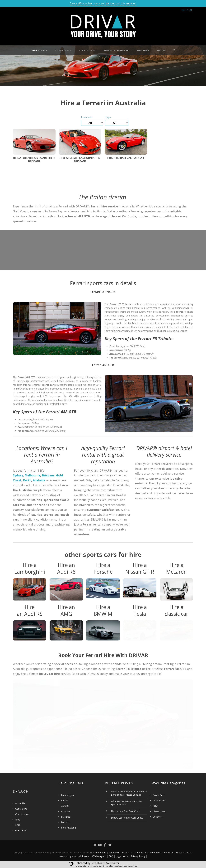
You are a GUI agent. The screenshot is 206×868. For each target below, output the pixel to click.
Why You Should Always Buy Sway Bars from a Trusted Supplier (129, 793)
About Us (20, 803)
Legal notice (122, 856)
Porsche (65, 811)
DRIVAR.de (101, 853)
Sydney (18, 475)
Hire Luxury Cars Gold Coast (126, 811)
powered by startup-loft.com (74, 856)
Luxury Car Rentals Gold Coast (127, 818)
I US (187, 10)
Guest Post (21, 830)
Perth (27, 480)
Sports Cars (39, 50)
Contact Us (21, 809)
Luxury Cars (63, 50)
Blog (18, 820)
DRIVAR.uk (154, 853)
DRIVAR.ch (114, 853)
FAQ (18, 825)
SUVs (156, 806)
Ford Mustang (68, 828)
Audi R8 (65, 806)
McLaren (66, 822)
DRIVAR (162, 50)
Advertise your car (116, 50)
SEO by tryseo (99, 856)
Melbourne (32, 475)
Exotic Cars (159, 795)
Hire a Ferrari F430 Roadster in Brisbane (34, 160)
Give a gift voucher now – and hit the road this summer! (103, 3)
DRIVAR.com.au (184, 853)
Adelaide (39, 480)
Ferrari (65, 800)
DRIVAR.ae (168, 853)
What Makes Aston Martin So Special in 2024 (126, 803)
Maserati (66, 817)
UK (183, 10)
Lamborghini (68, 795)
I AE (191, 10)
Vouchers (143, 50)
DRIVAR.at (127, 853)
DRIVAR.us (141, 853)
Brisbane (48, 475)
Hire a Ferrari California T (126, 158)
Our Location (22, 814)
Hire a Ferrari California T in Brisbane (80, 160)
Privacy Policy (138, 856)
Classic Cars (87, 50)
